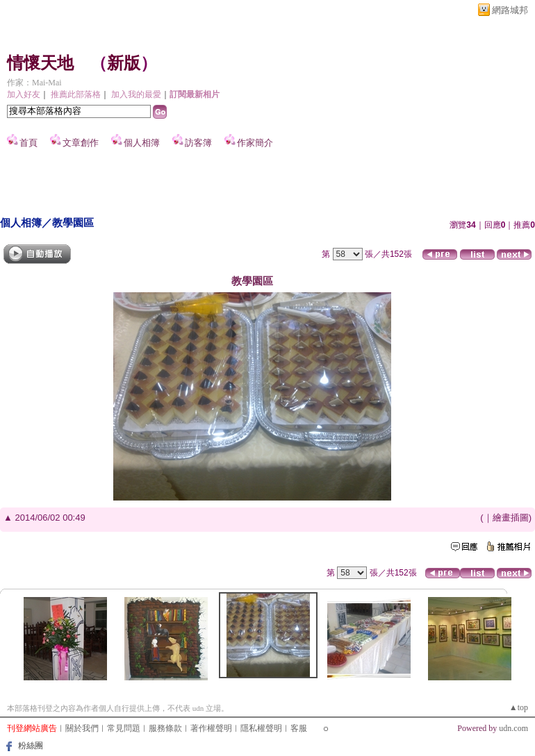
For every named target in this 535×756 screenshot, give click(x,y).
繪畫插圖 (511, 518)
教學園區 (73, 222)
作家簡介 (255, 143)
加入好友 (24, 94)
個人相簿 (142, 143)
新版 (124, 63)
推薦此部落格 (76, 94)
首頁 (28, 143)
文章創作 (81, 143)
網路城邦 (510, 10)
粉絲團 (31, 746)
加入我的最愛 (136, 94)
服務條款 (165, 728)
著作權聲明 (211, 728)
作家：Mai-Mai (34, 83)
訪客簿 (198, 143)
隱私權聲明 (261, 728)
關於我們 (82, 728)
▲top (519, 707)
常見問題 (124, 728)
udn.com (513, 728)
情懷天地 (40, 63)
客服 (299, 728)
